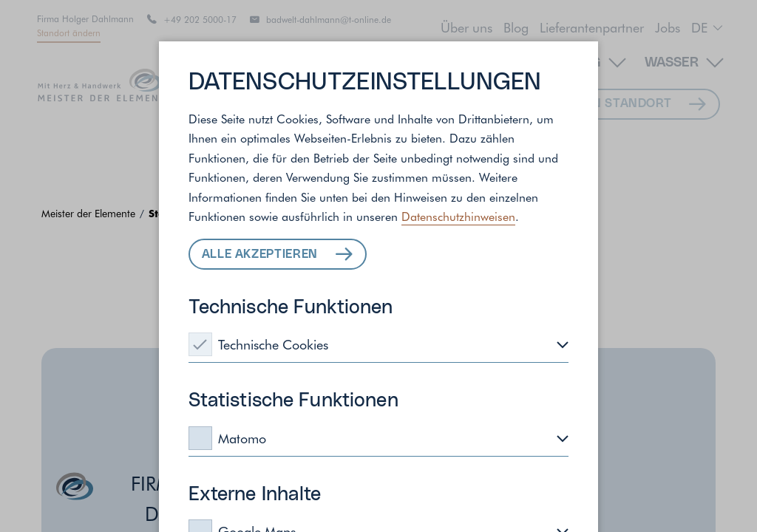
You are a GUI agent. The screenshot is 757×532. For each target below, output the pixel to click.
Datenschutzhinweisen (458, 216)
